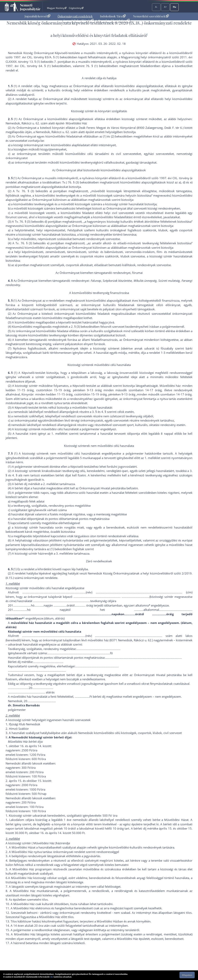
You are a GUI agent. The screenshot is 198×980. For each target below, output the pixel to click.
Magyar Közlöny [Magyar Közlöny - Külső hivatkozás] (57, 8)
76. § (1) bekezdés (99, 66)
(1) (105, 136)
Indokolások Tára (113, 16)
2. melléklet (51, 484)
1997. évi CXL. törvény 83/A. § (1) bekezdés (43, 57)
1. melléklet (59, 434)
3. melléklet (64, 553)
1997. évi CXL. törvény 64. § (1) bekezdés (35, 66)
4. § (104, 412)
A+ (165, 7)
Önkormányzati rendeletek (75, 16)
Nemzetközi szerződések (151, 16)
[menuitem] (37, 16)
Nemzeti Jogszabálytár (30, 7)
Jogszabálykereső (37, 16)
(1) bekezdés (59, 549)
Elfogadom (187, 975)
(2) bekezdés (119, 136)
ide (52, 977)
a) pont (20, 265)
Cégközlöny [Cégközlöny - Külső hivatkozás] (76, 8)
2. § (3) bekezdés (82, 327)
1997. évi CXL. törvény (174, 178)
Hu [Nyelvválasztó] (175, 7)
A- (156, 7)
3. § (94, 412)
